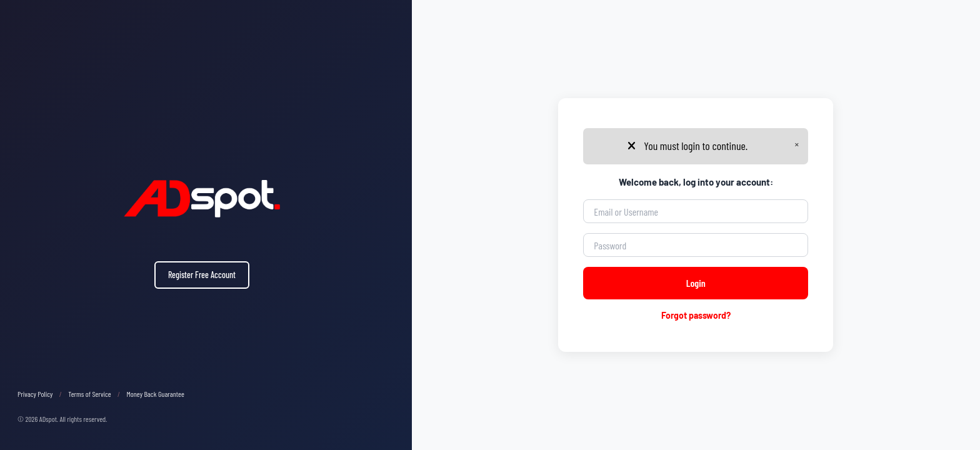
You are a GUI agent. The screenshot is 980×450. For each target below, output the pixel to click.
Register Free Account (202, 275)
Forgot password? (696, 315)
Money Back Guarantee (156, 394)
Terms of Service (90, 394)
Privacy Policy (35, 394)
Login (696, 283)
